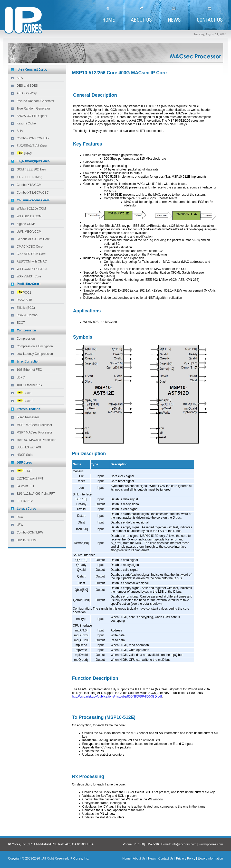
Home (127, 858)
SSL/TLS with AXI (29, 447)
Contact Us (166, 858)
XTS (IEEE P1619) (30, 177)
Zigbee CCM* (26, 224)
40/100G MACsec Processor (36, 440)
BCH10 (29, 401)
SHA (20, 131)
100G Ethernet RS (29, 385)
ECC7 (21, 323)
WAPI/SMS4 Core (29, 276)
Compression (26, 339)
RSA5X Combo (27, 315)
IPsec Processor (28, 417)
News (152, 858)
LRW (20, 525)
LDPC (21, 377)
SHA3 (28, 153)
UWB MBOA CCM (29, 232)
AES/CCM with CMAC (32, 261)
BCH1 (28, 393)
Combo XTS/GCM (29, 185)
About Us (139, 858)
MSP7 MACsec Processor (35, 432)
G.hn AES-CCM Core (31, 254)
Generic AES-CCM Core (33, 239)
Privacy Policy (186, 858)
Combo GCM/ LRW (30, 532)
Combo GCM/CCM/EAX (33, 138)
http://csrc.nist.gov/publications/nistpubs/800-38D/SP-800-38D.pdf (117, 697)
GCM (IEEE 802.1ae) (31, 169)
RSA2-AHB (24, 300)
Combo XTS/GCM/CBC (33, 193)
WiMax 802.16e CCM (31, 209)
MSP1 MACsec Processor (35, 425)
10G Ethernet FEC (29, 370)
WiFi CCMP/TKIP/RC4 (32, 269)
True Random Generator (33, 109)
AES (20, 78)
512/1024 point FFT (30, 478)
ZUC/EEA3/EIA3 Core (32, 146)
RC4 (20, 517)
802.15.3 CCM (27, 540)
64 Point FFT (26, 486)
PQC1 (27, 293)
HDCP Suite (25, 455)
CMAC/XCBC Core (30, 247)
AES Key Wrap (27, 93)
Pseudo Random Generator (36, 101)
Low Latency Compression (35, 354)
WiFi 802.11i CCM (29, 216)
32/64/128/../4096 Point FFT (36, 494)
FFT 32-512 (25, 501)
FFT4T (24, 471)
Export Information (210, 858)
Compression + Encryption (35, 346)
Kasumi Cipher (27, 123)
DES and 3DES (27, 86)
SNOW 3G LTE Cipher (32, 116)
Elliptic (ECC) (26, 308)
